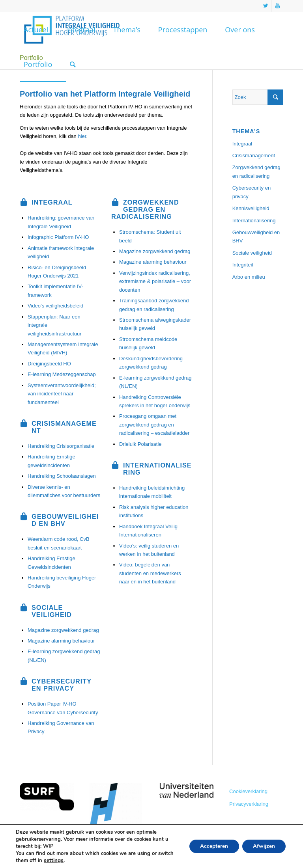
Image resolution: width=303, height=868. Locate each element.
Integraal (242, 144)
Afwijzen (263, 846)
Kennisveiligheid (251, 208)
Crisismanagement (254, 156)
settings (53, 861)
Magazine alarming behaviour (61, 641)
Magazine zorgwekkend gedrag (63, 630)
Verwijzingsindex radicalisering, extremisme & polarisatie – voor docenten (155, 281)
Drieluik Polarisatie (140, 444)
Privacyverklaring (249, 804)
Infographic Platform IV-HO (58, 237)
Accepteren (211, 846)
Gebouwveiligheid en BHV (256, 237)
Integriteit (243, 265)
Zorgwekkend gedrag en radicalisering (256, 171)
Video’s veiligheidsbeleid (55, 306)
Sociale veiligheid (252, 253)
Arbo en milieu (249, 277)
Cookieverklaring (248, 791)
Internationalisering (254, 221)
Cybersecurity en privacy (252, 192)
